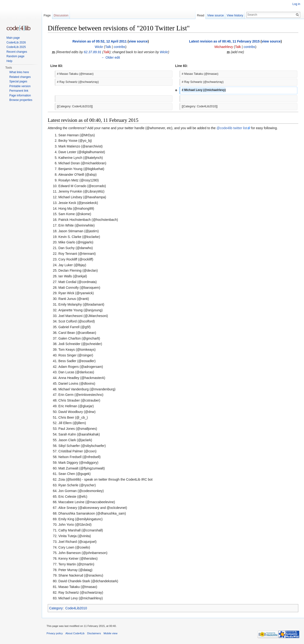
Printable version (20, 86)
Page (47, 15)
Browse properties (21, 100)
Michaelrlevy (224, 47)
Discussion (61, 15)
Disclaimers (94, 633)
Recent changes (17, 52)
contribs (120, 47)
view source (138, 41)
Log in (296, 4)
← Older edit (111, 57)
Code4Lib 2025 (16, 47)
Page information (20, 95)
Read (201, 15)
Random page (15, 56)
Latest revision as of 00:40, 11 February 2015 (224, 41)
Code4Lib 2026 (16, 43)
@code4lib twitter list (232, 128)
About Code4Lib (75, 633)
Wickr (99, 47)
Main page (13, 38)
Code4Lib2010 (76, 608)
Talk (108, 47)
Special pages (18, 81)
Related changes (20, 77)
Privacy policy (55, 633)
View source (216, 15)
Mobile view (110, 633)
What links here (19, 72)
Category (56, 608)
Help (9, 61)
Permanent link (19, 91)
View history (235, 15)
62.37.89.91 (93, 52)
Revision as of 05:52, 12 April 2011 (100, 41)
